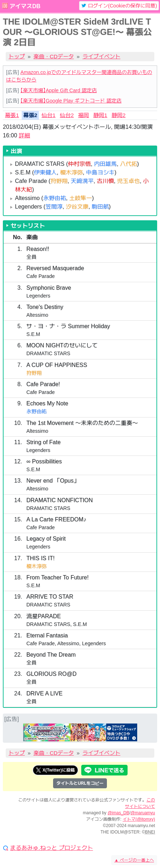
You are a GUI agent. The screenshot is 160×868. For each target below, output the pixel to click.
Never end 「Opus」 (53, 481)
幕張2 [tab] (30, 115)
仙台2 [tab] (67, 115)
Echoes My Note (47, 403)
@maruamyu (143, 813)
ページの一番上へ (134, 860)
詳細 (24, 135)
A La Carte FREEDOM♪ (56, 519)
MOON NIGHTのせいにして (62, 345)
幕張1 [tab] (12, 115)
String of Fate (43, 442)
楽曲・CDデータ (54, 56)
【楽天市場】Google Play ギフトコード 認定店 (71, 101)
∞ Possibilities (44, 461)
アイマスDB (25, 6)
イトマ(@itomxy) (139, 819)
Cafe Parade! (43, 384)
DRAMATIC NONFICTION (60, 500)
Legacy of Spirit (46, 539)
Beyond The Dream (51, 655)
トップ (17, 56)
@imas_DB (118, 813)
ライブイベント (102, 56)
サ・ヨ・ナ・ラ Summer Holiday (68, 326)
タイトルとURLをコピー (80, 783)
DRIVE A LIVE (44, 693)
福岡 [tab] (84, 115)
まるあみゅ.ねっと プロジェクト (51, 848)
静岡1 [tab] (100, 115)
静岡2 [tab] (118, 115)
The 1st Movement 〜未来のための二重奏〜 (82, 423)
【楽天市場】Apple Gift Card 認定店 (58, 90)
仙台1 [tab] (49, 115)
